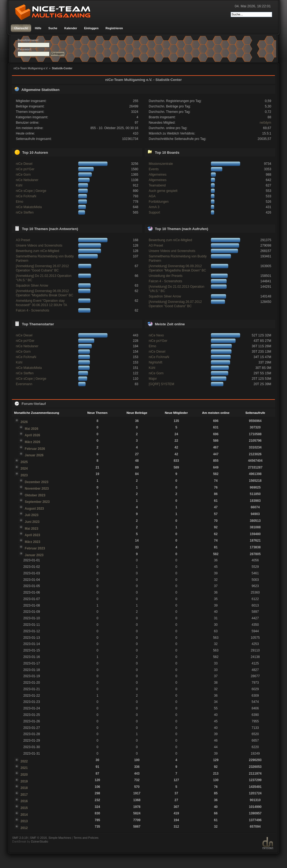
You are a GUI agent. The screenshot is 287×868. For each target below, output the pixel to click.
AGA (152, 196)
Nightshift (155, 362)
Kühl (19, 185)
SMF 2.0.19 (20, 838)
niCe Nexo (156, 335)
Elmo (19, 202)
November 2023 (37, 489)
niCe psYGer (25, 169)
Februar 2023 (35, 548)
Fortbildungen (159, 202)
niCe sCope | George (31, 191)
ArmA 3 (154, 207)
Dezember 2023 (36, 482)
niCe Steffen (25, 212)
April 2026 (32, 435)
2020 (24, 775)
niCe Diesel (24, 164)
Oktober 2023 (35, 495)
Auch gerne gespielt (163, 191)
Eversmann (24, 384)
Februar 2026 (35, 449)
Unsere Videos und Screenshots (39, 245)
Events (154, 169)
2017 (24, 795)
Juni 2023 (32, 522)
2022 (24, 761)
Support (154, 212)
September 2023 (37, 502)
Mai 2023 (31, 529)
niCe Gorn (23, 175)
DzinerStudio (40, 841)
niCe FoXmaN (26, 196)
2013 (24, 821)
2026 (24, 422)
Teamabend (157, 185)
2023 (24, 475)
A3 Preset (23, 240)
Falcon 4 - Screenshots (32, 310)
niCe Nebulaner (27, 180)
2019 (24, 781)
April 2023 (32, 535)
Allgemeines (157, 175)
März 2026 (32, 442)
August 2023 (34, 509)
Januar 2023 (34, 555)
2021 (24, 768)
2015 (24, 808)
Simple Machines (60, 838)
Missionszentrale (161, 164)
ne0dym (265, 123)
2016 (24, 801)
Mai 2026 (31, 429)
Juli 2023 (32, 515)
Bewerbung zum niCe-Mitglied (37, 251)
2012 (24, 828)
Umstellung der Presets (166, 276)
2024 (24, 469)
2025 (24, 462)
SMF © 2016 (38, 838)
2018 (24, 788)
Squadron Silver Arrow (32, 286)
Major (153, 379)
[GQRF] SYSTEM (161, 384)
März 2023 (32, 542)
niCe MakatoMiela (29, 207)
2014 (24, 815)
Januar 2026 (34, 455)
